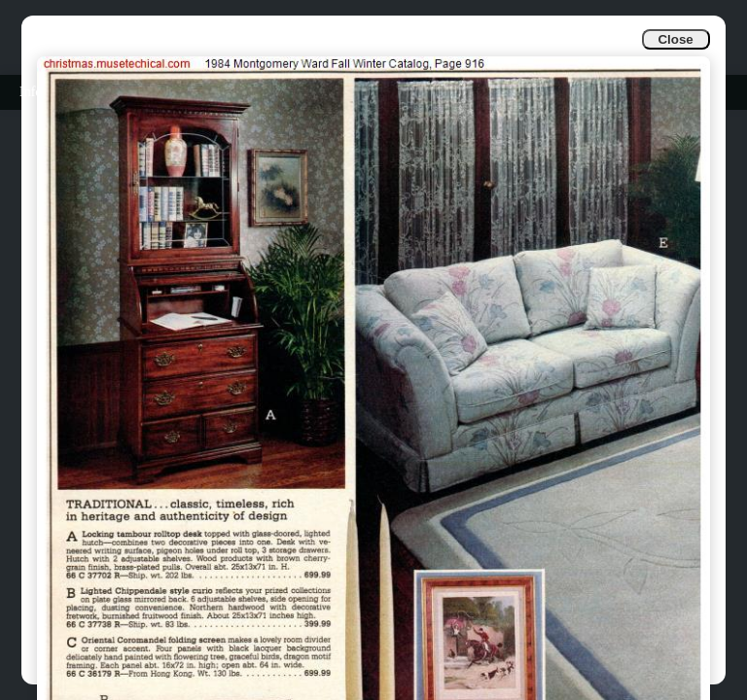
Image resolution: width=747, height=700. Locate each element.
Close (675, 39)
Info (31, 92)
